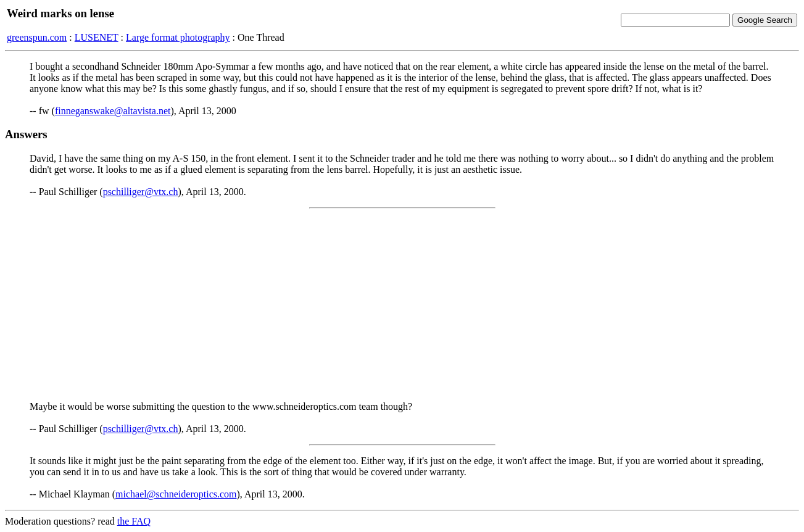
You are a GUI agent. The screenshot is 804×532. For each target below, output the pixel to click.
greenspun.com (37, 37)
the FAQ (134, 521)
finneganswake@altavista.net (113, 111)
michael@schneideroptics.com (176, 494)
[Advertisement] (402, 305)
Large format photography (178, 37)
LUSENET (97, 37)
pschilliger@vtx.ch (141, 192)
